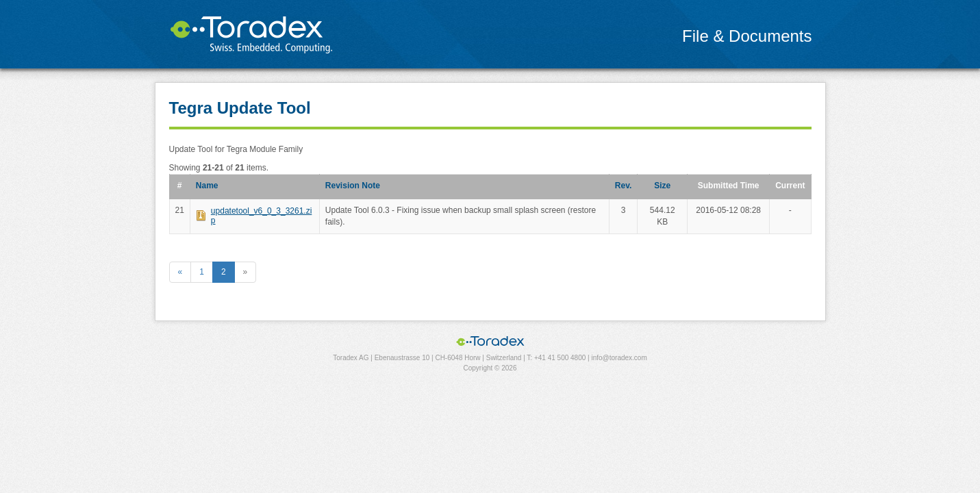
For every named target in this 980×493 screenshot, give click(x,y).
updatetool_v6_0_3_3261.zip (261, 216)
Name (207, 186)
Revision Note (353, 186)
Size (662, 186)
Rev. (623, 186)
